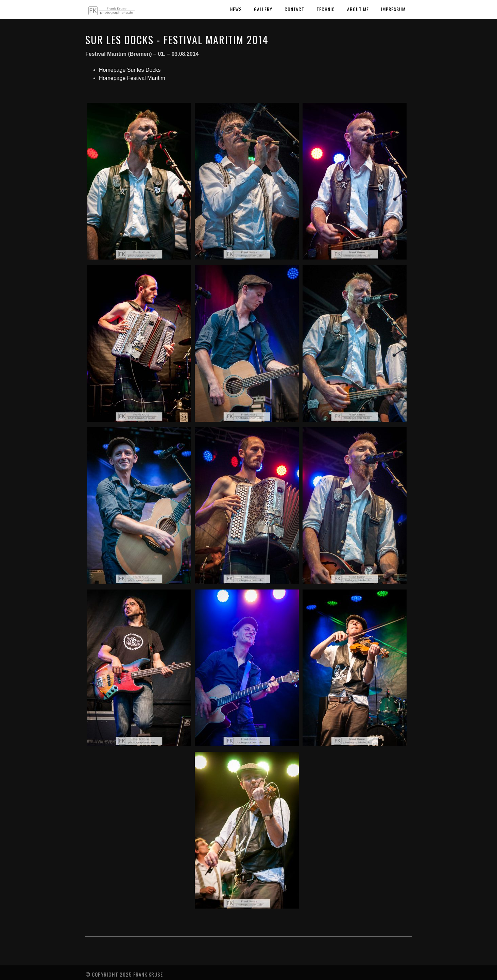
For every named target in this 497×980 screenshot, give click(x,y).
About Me (358, 9)
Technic (326, 9)
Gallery (263, 9)
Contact (294, 9)
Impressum (393, 9)
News (236, 9)
